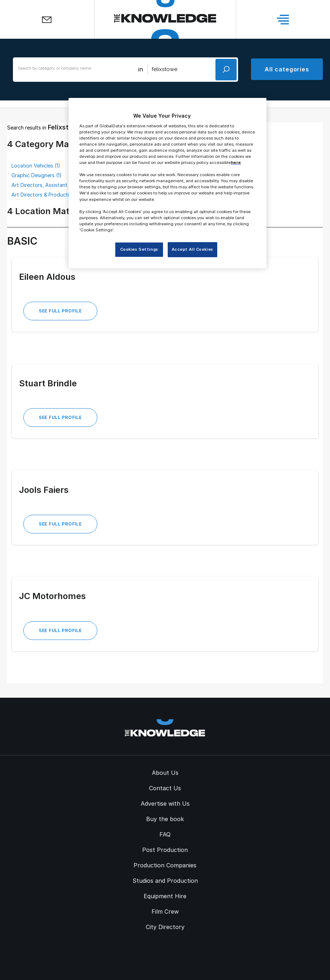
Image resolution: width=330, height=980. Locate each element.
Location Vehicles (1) (36, 166)
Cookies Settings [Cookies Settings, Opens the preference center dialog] (139, 249)
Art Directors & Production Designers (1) (59, 195)
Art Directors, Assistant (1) (43, 185)
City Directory (165, 927)
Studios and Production (165, 881)
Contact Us (165, 788)
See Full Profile (60, 311)
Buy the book (165, 819)
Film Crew (165, 911)
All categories (287, 69)
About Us (165, 773)
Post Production (165, 850)
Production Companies (165, 865)
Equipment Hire (165, 896)
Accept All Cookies (192, 249)
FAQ (165, 834)
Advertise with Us (165, 804)
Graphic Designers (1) (37, 175)
